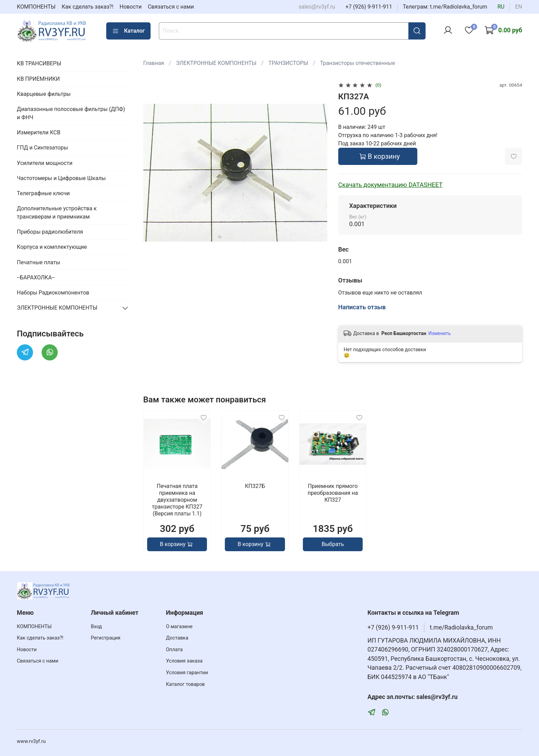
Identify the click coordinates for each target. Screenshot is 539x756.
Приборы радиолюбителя (50, 232)
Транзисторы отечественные (357, 63)
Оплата (174, 650)
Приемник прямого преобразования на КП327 (332, 493)
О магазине (179, 627)
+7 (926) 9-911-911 (369, 7)
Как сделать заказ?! (88, 7)
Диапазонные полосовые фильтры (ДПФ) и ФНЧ (71, 113)
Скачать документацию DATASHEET (390, 185)
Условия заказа (184, 661)
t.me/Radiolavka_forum (461, 627)
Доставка (177, 638)
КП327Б (255, 486)
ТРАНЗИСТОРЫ (288, 63)
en (519, 7)
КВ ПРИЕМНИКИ (38, 79)
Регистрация (106, 638)
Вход (96, 627)
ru (501, 7)
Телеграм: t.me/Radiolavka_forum (445, 7)
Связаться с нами (171, 7)
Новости (131, 7)
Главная (154, 63)
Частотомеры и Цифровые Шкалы (61, 178)
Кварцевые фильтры (44, 94)
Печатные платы (38, 262)
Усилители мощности (45, 163)
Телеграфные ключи (43, 193)
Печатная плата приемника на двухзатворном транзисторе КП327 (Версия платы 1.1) (177, 500)
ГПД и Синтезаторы (42, 148)
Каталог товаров (185, 684)
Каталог (128, 31)
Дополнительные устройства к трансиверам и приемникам (57, 213)
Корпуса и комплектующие (52, 247)
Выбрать (333, 544)
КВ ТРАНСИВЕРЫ (39, 63)
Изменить (439, 333)
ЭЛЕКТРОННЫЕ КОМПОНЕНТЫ (216, 63)
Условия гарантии (187, 673)
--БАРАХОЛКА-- (36, 277)
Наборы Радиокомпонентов (53, 293)
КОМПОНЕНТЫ (36, 7)
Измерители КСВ (39, 132)
